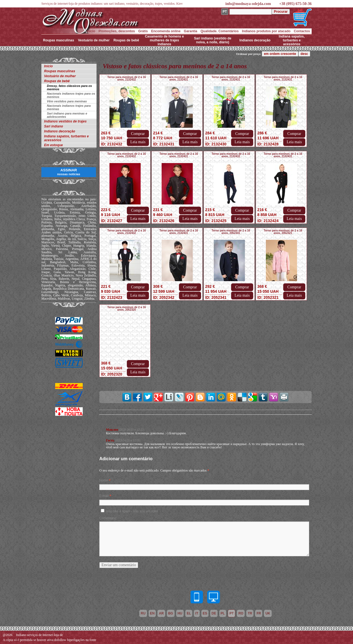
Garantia (191, 31)
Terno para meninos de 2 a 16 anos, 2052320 (127, 308)
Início (91, 31)
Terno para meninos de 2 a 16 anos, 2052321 (283, 232)
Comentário (108, 518)
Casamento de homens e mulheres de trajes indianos (164, 40)
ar (161, 613)
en (152, 613)
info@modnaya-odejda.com (248, 4)
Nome (104, 480)
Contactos (302, 31)
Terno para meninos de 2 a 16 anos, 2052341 (231, 232)
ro (241, 613)
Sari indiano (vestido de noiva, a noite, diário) (212, 40)
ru (143, 613)
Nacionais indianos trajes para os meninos (71, 95)
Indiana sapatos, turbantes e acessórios (292, 40)
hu (180, 613)
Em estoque (54, 145)
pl (223, 613)
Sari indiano (54, 126)
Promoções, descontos (117, 31)
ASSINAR (69, 172)
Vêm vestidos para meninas (67, 101)
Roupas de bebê (126, 40)
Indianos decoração (255, 40)
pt (232, 613)
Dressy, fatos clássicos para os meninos (69, 87)
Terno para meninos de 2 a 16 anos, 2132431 (179, 78)
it (197, 613)
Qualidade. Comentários (220, 31)
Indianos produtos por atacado (266, 31)
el (189, 613)
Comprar (138, 134)
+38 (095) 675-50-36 (295, 4)
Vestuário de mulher (94, 40)
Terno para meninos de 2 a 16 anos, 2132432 (127, 78)
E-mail (104, 496)
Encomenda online (166, 31)
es (205, 613)
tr (250, 613)
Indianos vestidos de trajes (65, 121)
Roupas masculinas (59, 40)
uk (268, 613)
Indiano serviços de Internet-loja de (39, 635)
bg (171, 613)
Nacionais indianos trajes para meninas (69, 107)
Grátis (143, 31)
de (214, 613)
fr (259, 613)
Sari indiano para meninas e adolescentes (67, 115)
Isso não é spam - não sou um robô (132, 511)
